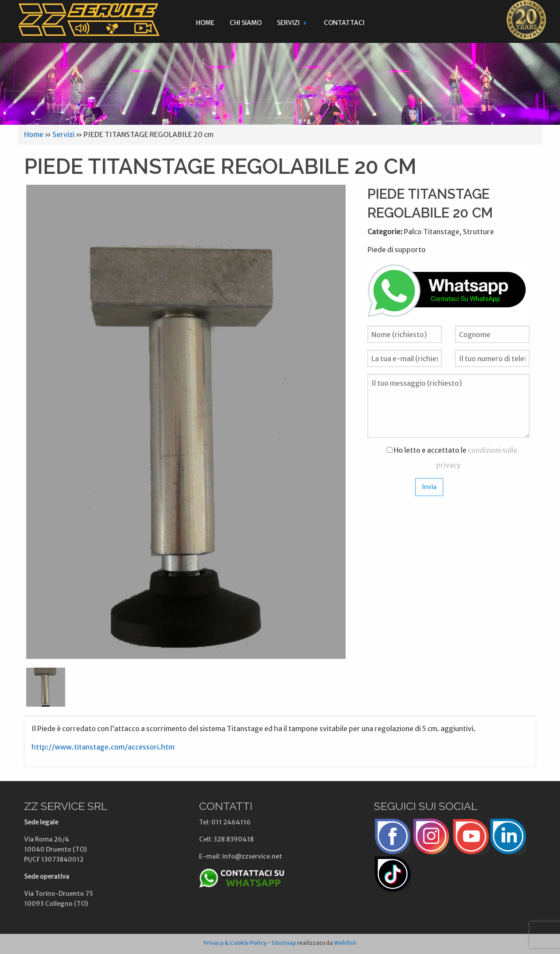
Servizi (288, 23)
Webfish (345, 943)
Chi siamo (246, 23)
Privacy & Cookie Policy (235, 943)
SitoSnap (284, 943)
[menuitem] (205, 21)
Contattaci (344, 23)
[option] (186, 422)
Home (205, 23)
